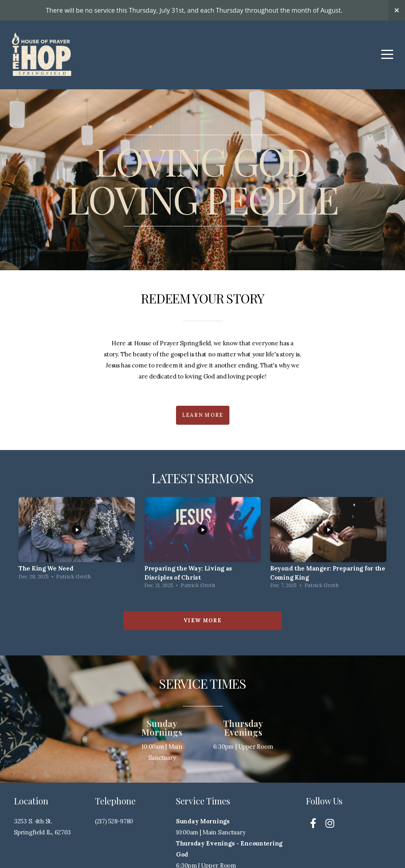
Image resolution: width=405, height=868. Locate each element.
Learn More (203, 415)
